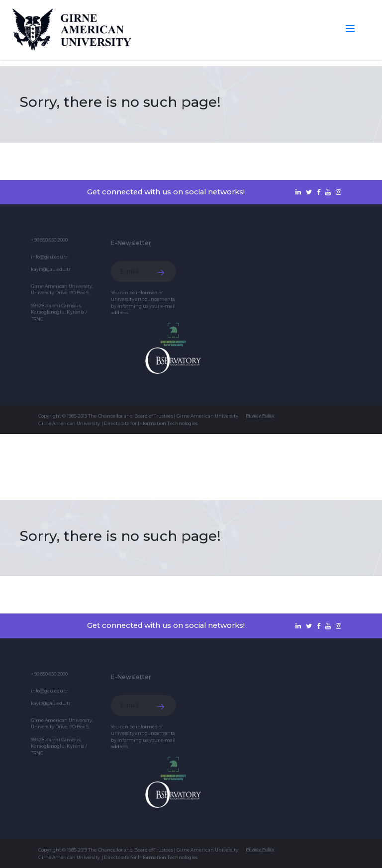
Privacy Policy (260, 416)
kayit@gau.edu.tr (51, 269)
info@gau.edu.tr (49, 257)
